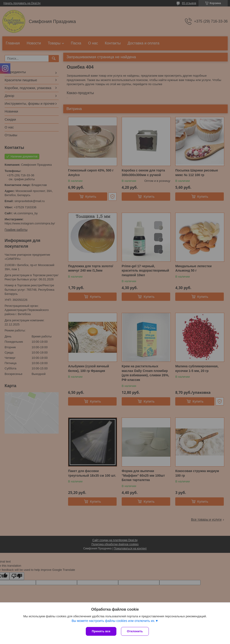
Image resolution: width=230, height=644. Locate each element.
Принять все (101, 631)
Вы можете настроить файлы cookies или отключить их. (113, 621)
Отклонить (135, 631)
